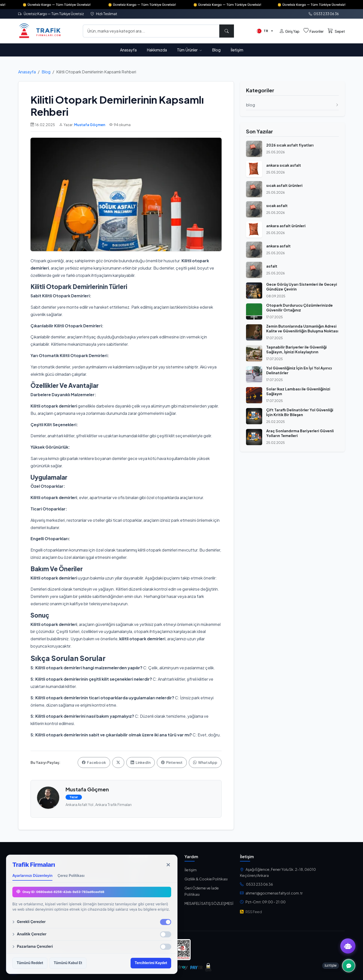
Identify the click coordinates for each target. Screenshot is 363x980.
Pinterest (172, 762)
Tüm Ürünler (189, 50)
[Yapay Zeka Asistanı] (348, 946)
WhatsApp (205, 762)
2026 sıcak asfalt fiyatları (290, 145)
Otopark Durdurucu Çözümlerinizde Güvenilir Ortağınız (299, 308)
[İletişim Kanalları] (349, 966)
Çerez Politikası (71, 875)
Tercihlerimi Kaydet (151, 963)
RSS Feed (251, 912)
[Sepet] (336, 31)
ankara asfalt (278, 246)
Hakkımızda (157, 50)
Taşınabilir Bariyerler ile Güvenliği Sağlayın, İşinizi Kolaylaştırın (296, 349)
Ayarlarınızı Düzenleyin (32, 875)
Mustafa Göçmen (90, 125)
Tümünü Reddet (30, 963)
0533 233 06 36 (324, 14)
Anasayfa (128, 50)
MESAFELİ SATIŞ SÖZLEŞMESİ (209, 903)
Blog (216, 50)
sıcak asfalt (277, 206)
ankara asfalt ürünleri (286, 226)
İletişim (237, 50)
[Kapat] (168, 865)
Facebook (94, 762)
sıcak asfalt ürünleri (284, 185)
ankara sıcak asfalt (284, 165)
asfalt (272, 266)
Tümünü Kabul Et (68, 963)
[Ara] (227, 31)
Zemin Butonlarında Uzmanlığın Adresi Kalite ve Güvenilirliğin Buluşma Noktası (302, 328)
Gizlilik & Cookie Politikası (206, 879)
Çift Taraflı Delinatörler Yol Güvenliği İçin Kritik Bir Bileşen (300, 412)
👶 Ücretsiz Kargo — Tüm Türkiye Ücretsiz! (65, 5)
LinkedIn (141, 762)
